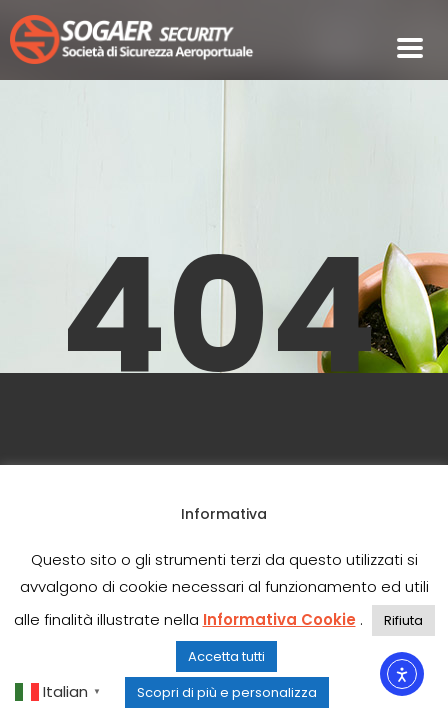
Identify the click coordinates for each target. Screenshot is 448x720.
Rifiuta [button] (403, 620)
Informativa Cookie (279, 619)
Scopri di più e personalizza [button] (227, 692)
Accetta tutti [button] (226, 656)
